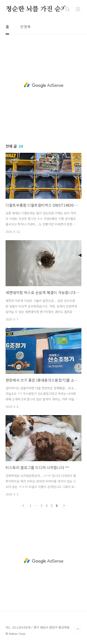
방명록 (25, 27)
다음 (64, 506)
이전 (23, 506)
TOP (78, 629)
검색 (68, 9)
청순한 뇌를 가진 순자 (36, 9)
